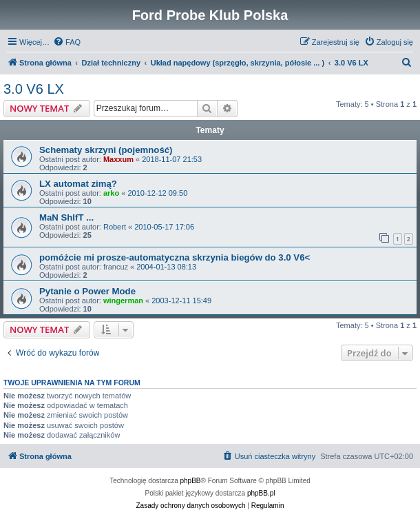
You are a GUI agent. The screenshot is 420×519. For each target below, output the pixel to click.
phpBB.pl (261, 493)
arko (111, 193)
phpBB (191, 481)
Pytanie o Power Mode (87, 291)
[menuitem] (67, 42)
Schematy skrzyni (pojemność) (106, 150)
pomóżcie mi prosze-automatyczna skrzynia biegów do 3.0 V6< (175, 257)
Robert (115, 227)
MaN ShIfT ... (66, 217)
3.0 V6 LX (34, 89)
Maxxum (118, 159)
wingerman (123, 301)
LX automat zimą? (78, 184)
